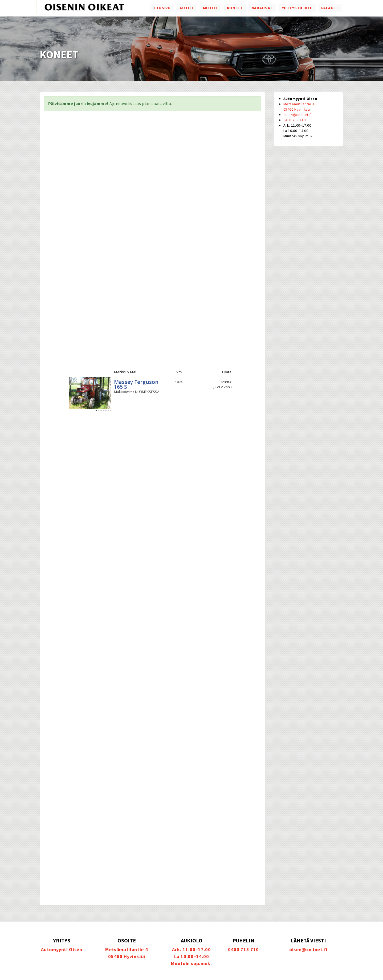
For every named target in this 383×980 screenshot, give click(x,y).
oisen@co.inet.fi (298, 115)
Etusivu (162, 8)
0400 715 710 (295, 120)
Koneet (235, 8)
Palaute (330, 8)
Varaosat (262, 8)
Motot (210, 8)
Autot (187, 8)
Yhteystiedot (297, 8)
